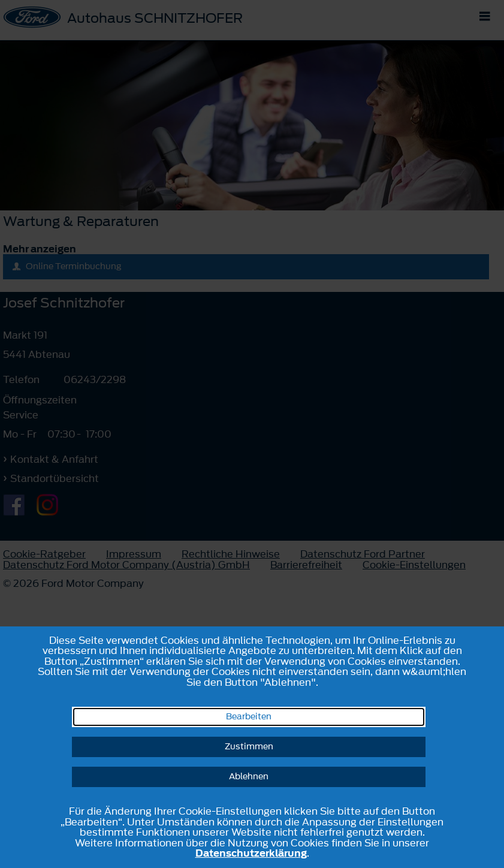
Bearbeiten (249, 717)
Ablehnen (249, 777)
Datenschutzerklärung (251, 853)
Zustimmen (249, 747)
